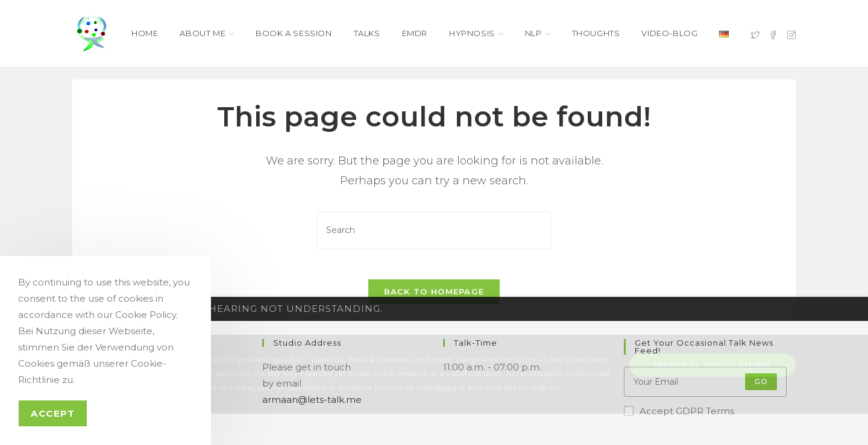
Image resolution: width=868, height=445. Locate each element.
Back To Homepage (434, 298)
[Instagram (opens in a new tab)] (791, 34)
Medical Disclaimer (712, 372)
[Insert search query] (434, 230)
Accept (53, 413)
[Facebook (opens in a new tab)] (773, 34)
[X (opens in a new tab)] (755, 34)
